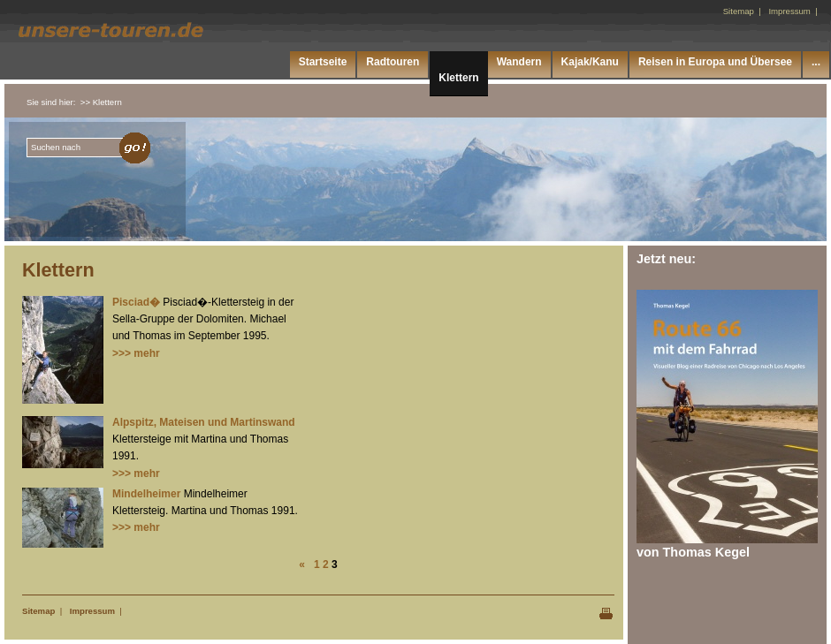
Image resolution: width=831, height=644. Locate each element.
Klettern (458, 78)
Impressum (92, 611)
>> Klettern (101, 102)
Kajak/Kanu (590, 62)
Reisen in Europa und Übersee (715, 62)
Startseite (323, 62)
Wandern (519, 62)
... (816, 62)
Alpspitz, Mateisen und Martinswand (204, 422)
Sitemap (38, 611)
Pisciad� (136, 302)
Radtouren (393, 62)
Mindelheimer (146, 494)
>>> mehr (136, 353)
